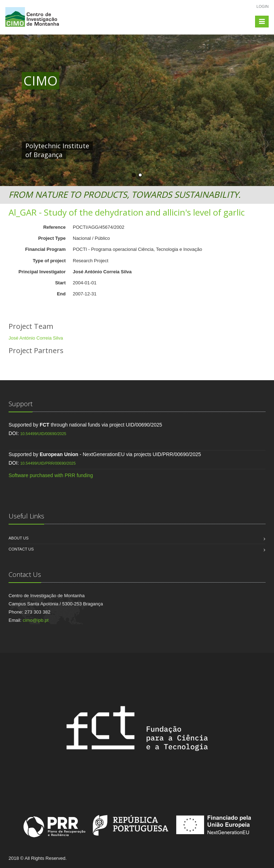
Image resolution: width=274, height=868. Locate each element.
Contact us (21, 549)
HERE (171, 146)
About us (19, 538)
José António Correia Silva (36, 338)
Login (263, 6)
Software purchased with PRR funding (51, 475)
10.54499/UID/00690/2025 (43, 434)
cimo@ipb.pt (36, 620)
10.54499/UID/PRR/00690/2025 (48, 463)
